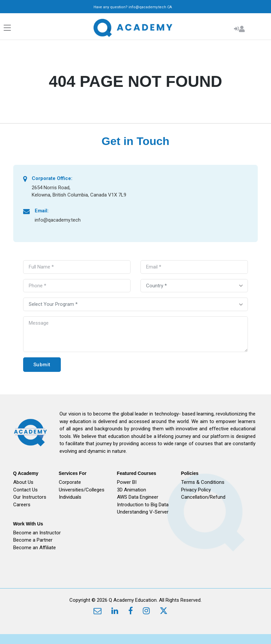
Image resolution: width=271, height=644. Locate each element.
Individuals (70, 497)
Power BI (127, 482)
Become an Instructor (37, 533)
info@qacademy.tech (147, 7)
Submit (42, 365)
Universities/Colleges (82, 490)
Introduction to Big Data (143, 505)
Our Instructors (30, 497)
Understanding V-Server (143, 512)
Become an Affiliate (35, 548)
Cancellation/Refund (203, 497)
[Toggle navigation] (7, 28)
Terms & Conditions (203, 482)
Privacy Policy (196, 490)
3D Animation (132, 490)
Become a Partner (33, 540)
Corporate (70, 482)
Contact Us (25, 490)
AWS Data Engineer (138, 497)
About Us (23, 482)
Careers (22, 505)
